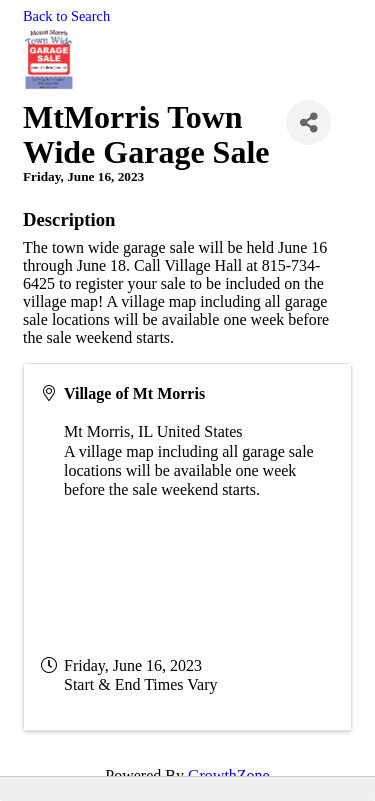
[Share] (308, 122)
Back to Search (66, 16)
